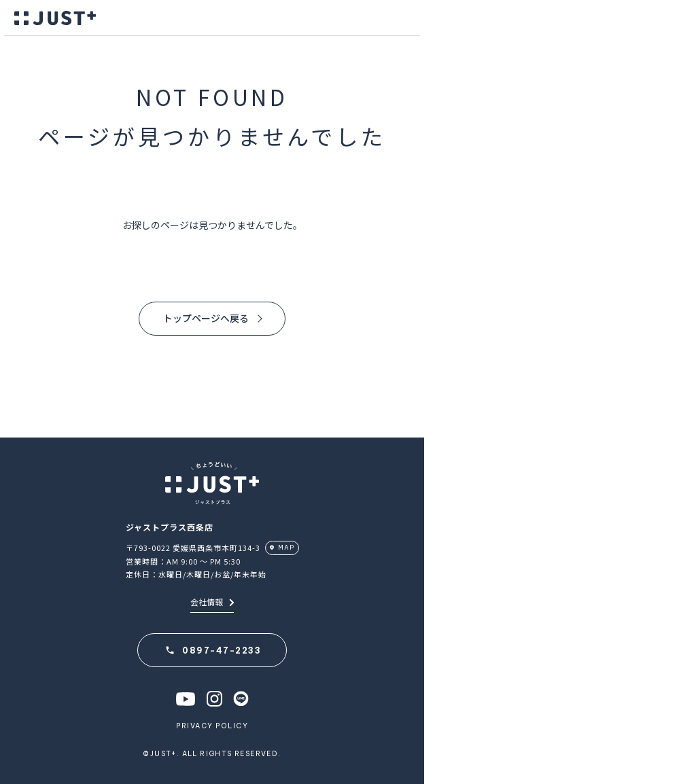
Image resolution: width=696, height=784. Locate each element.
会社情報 (212, 602)
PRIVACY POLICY (212, 726)
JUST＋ (55, 18)
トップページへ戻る (206, 318)
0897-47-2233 (222, 651)
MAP (286, 547)
